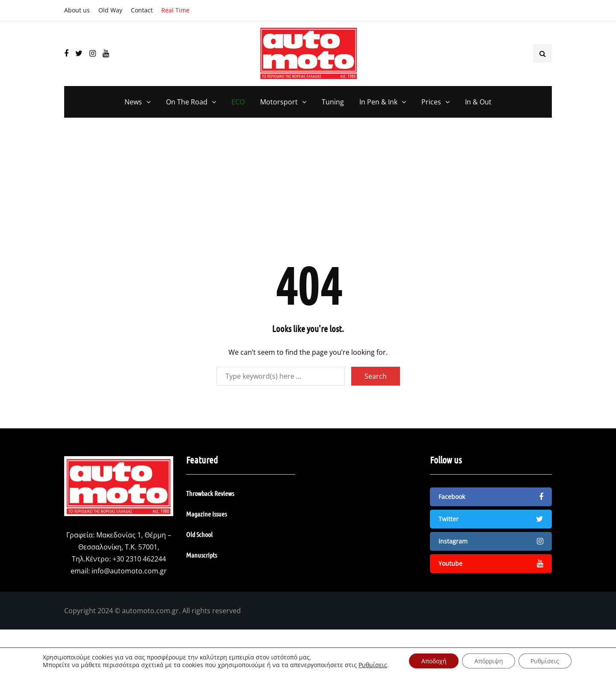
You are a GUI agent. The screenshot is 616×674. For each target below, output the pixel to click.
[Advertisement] (308, 195)
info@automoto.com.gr (129, 571)
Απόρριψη (489, 661)
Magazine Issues (206, 514)
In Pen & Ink (378, 102)
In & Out (478, 102)
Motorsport (279, 102)
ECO (238, 102)
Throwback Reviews (210, 493)
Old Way (110, 10)
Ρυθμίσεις (371, 665)
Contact (142, 10)
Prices (431, 102)
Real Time (175, 10)
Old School (199, 534)
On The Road (187, 102)
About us (77, 10)
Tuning (333, 102)
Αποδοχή (433, 661)
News (133, 102)
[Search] (281, 376)
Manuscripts (201, 555)
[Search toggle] (542, 53)
